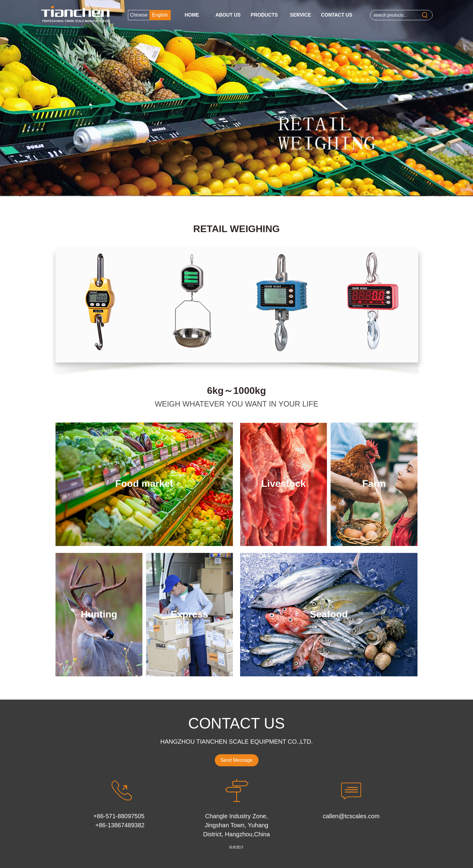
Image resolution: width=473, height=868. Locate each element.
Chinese (139, 15)
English (160, 15)
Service (300, 15)
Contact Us (337, 15)
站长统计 (237, 847)
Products (264, 15)
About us (228, 15)
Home (192, 15)
